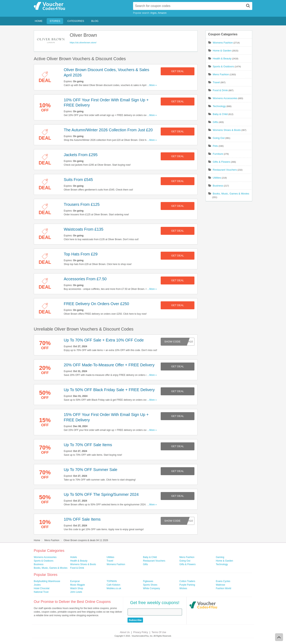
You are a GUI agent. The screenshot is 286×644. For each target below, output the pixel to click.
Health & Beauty (222, 59)
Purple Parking (187, 585)
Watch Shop (77, 588)
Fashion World (224, 588)
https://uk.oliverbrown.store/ (83, 43)
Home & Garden (222, 51)
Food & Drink (220, 90)
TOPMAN (112, 581)
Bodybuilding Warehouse (47, 581)
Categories (76, 21)
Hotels (73, 557)
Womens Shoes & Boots (227, 130)
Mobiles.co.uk (114, 588)
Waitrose (221, 585)
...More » (152, 85)
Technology (219, 106)
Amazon (162, 13)
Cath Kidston (114, 585)
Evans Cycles (223, 581)
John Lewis (76, 592)
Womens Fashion (223, 43)
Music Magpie (77, 585)
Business (218, 186)
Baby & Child (220, 114)
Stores (55, 21)
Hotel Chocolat (42, 588)
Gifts (215, 122)
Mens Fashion (221, 74)
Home (39, 21)
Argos (153, 13)
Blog (95, 21)
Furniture (218, 154)
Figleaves (148, 581)
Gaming (220, 557)
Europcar (75, 581)
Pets (215, 146)
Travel (216, 82)
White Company (151, 588)
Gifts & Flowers (221, 162)
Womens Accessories (225, 98)
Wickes (183, 588)
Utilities (217, 178)
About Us (125, 632)
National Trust (41, 592)
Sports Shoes (150, 585)
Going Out (219, 138)
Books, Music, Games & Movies (231, 194)
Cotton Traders (187, 581)
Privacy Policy (141, 632)
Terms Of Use (159, 632)
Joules (37, 585)
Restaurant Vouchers (225, 170)
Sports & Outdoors (223, 66)
